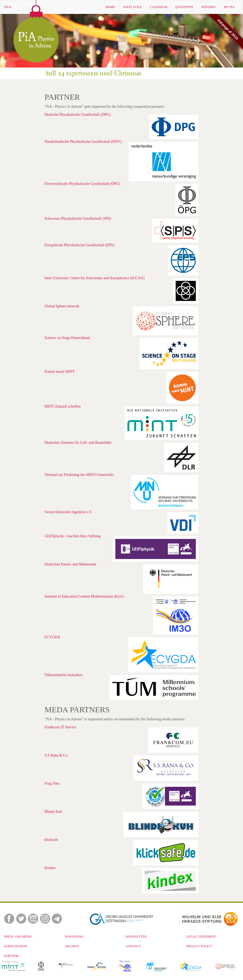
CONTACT (133, 946)
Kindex (50, 868)
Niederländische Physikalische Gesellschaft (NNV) (83, 142)
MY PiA (229, 7)
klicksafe (51, 840)
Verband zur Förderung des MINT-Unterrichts (79, 475)
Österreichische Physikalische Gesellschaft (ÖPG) (82, 184)
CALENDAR (158, 7)
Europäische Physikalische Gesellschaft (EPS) (79, 245)
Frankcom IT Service (60, 727)
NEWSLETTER (136, 937)
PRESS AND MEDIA (18, 937)
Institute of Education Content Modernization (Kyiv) (84, 596)
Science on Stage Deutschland (67, 338)
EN (8, 7)
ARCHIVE (72, 946)
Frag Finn (52, 783)
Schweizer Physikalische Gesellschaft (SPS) (78, 219)
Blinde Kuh (53, 812)
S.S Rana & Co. (56, 755)
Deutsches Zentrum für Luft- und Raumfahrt (78, 443)
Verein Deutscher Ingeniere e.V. (68, 512)
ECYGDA (52, 637)
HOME (110, 7)
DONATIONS (74, 937)
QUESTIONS (184, 7)
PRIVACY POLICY (199, 946)
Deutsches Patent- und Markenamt (70, 564)
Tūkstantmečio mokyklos (64, 675)
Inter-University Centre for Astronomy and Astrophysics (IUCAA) (95, 278)
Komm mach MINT (60, 372)
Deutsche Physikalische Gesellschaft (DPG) (78, 115)
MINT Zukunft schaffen (63, 406)
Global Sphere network (62, 306)
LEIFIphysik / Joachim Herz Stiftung (72, 536)
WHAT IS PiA (132, 7)
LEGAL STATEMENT (201, 937)
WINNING (208, 7)
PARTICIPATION (16, 946)
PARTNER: (12, 956)
